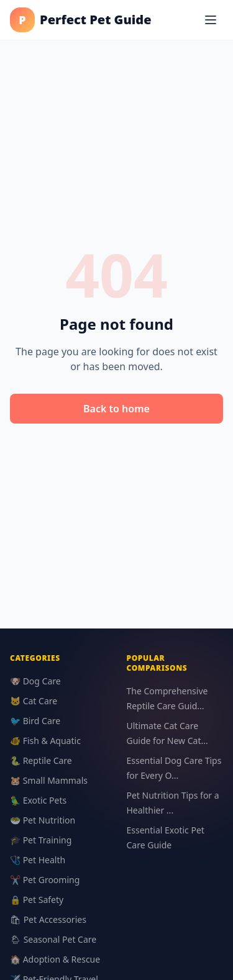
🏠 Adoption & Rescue (55, 959)
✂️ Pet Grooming (45, 880)
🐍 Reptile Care (41, 760)
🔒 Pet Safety (37, 900)
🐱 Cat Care (34, 701)
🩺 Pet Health (38, 860)
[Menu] (211, 20)
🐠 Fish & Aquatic (45, 741)
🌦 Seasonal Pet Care (53, 939)
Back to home (116, 409)
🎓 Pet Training (41, 840)
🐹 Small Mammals (49, 780)
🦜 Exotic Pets (38, 800)
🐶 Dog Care (35, 681)
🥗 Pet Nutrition (43, 820)
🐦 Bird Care (35, 721)
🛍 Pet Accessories (48, 919)
